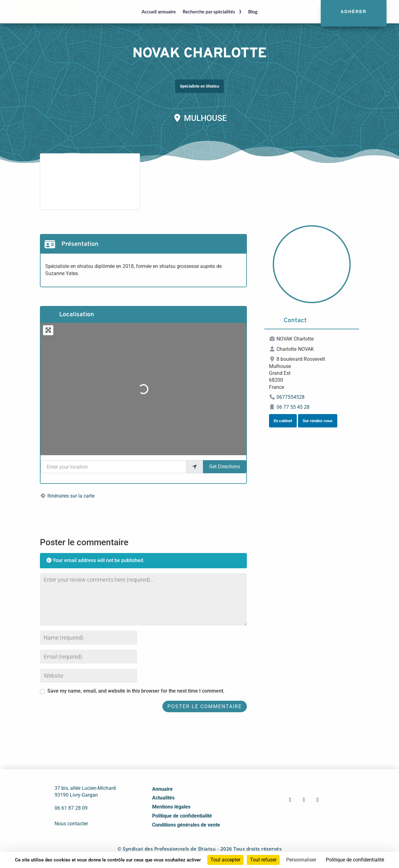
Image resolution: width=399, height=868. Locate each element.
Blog (253, 12)
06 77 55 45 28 (293, 407)
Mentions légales (171, 807)
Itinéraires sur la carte (71, 496)
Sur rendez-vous (318, 421)
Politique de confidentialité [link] (355, 860)
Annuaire (162, 789)
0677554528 (291, 397)
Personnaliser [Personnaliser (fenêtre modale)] (301, 860)
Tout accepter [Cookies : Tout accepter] (225, 860)
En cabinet (283, 421)
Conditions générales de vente (186, 825)
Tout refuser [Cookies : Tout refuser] (263, 860)
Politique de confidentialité (182, 816)
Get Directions (225, 467)
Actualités (163, 798)
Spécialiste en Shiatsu (199, 86)
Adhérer (354, 12)
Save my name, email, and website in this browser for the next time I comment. (136, 691)
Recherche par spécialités (209, 12)
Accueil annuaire (159, 12)
